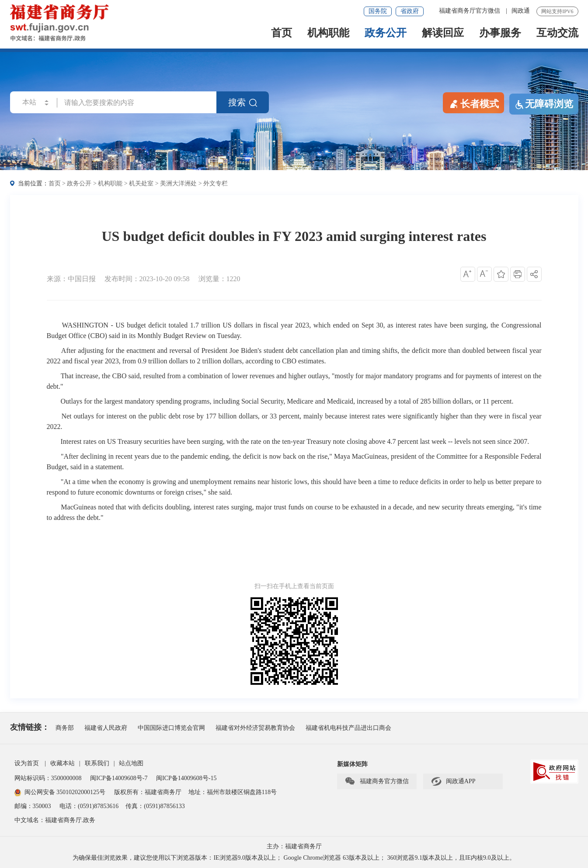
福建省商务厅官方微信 (470, 11)
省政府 (410, 11)
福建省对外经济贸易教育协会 (255, 728)
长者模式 (473, 103)
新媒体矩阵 (352, 764)
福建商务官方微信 (377, 781)
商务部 (65, 728)
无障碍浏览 (544, 104)
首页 (282, 33)
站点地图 (131, 763)
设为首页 (27, 763)
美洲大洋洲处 (178, 183)
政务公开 (386, 33)
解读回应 (443, 33)
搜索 (243, 102)
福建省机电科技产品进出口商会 (348, 728)
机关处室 (141, 183)
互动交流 (557, 33)
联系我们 (97, 763)
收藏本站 (63, 763)
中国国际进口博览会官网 (171, 728)
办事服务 (500, 33)
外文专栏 (216, 183)
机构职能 (328, 33)
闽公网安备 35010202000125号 (60, 792)
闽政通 (521, 11)
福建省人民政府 (106, 728)
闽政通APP (453, 781)
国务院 (378, 11)
